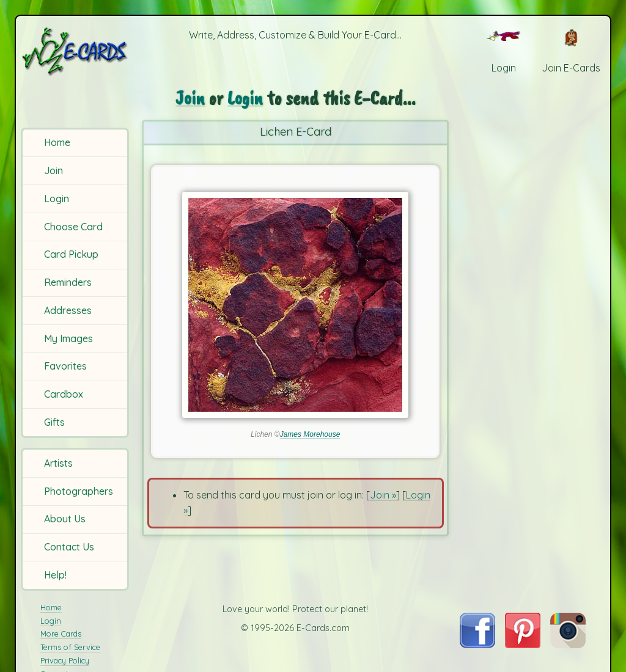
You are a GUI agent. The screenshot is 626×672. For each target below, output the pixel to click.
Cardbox (64, 394)
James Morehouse (310, 434)
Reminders (68, 282)
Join (53, 170)
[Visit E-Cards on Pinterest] (523, 645)
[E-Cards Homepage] (76, 51)
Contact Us (69, 547)
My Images (68, 338)
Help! (55, 575)
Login (57, 199)
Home (57, 142)
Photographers (79, 491)
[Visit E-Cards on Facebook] (477, 645)
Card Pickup (71, 254)
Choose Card (73, 227)
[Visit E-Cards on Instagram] (568, 645)
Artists (58, 463)
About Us (65, 519)
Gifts (54, 422)
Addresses (68, 310)
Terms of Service (70, 647)
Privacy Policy (65, 660)
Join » (383, 495)
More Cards (61, 634)
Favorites (65, 366)
